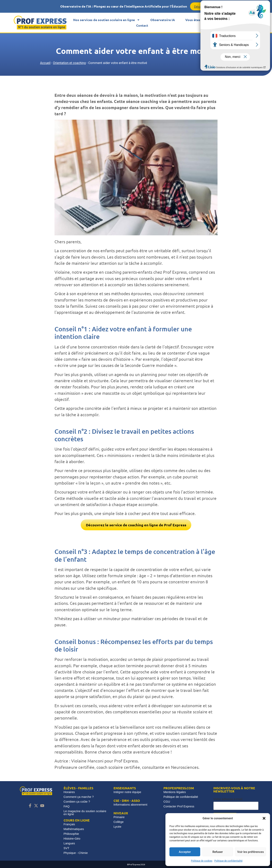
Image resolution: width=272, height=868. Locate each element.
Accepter (185, 852)
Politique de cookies (202, 861)
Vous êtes (195, 20)
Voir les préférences (251, 852)
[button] (264, 818)
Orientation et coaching (69, 63)
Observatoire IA (163, 20)
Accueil (45, 63)
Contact (142, 25)
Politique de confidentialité (228, 861)
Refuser (218, 852)
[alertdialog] (136, 6)
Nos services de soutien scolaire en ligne (107, 20)
